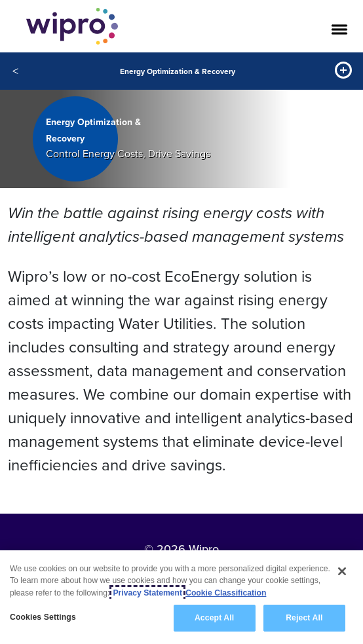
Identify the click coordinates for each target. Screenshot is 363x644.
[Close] (342, 571)
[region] (181, 597)
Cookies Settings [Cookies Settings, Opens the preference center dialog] (43, 617)
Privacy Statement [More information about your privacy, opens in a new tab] (147, 593)
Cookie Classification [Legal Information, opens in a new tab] (226, 593)
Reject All (304, 618)
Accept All (214, 618)
